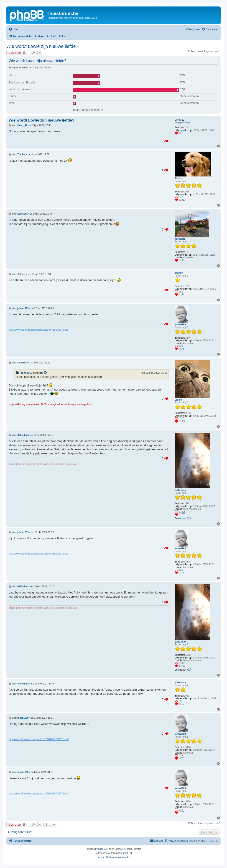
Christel (179, 400)
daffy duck (180, 490)
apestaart (180, 239)
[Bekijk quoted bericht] (46, 373)
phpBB (102, 849)
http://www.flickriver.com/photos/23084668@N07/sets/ (39, 330)
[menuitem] (13, 29)
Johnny (179, 273)
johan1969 (180, 325)
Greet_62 (180, 120)
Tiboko (178, 178)
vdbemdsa (180, 683)
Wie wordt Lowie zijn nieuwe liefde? (42, 46)
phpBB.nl (127, 853)
